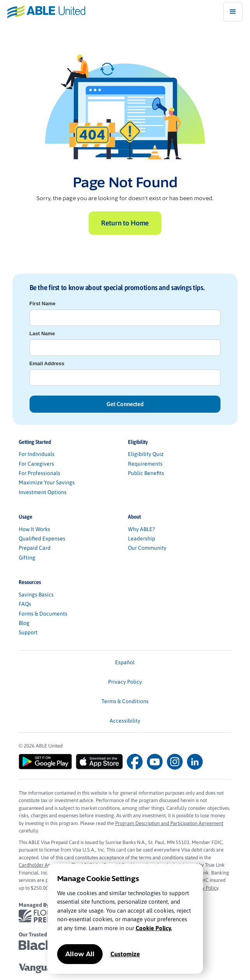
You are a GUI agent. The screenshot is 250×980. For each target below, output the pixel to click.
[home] (43, 11)
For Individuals (37, 454)
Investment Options (43, 492)
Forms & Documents (43, 614)
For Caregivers (36, 464)
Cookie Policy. (154, 928)
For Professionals (39, 473)
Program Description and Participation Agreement (169, 823)
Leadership (142, 538)
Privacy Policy (125, 682)
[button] (233, 12)
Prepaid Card (35, 548)
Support (28, 632)
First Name (43, 304)
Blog (24, 623)
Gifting (27, 558)
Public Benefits (146, 473)
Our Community (147, 548)
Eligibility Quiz (146, 454)
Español (125, 662)
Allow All (80, 954)
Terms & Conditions (125, 701)
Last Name (42, 333)
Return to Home (125, 223)
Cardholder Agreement (44, 865)
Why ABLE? (141, 529)
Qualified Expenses (42, 538)
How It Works (34, 529)
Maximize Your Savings (47, 482)
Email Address (47, 363)
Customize (125, 954)
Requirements (145, 464)
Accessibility (125, 721)
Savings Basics (36, 595)
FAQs (25, 604)
